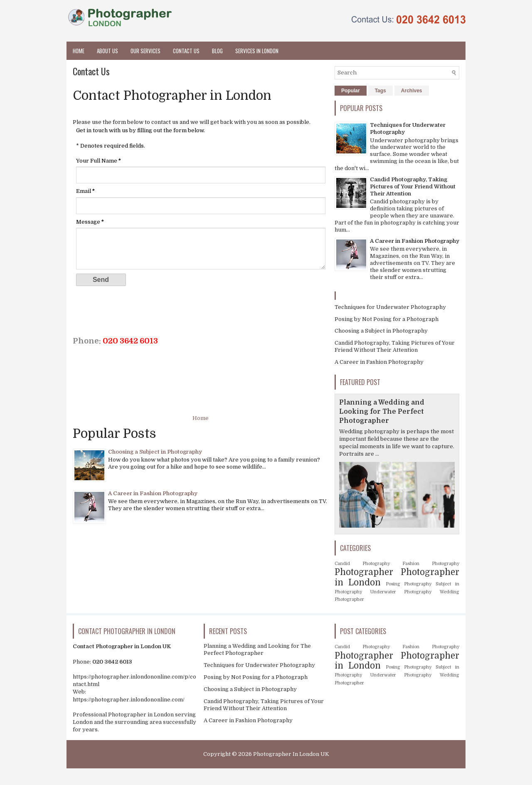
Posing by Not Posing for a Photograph (387, 319)
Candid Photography (362, 564)
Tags (381, 91)
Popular (351, 91)
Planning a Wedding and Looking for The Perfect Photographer (382, 412)
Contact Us (186, 51)
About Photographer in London (294, 776)
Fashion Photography (431, 564)
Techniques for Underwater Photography (390, 307)
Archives (412, 91)
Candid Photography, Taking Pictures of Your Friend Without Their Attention (413, 186)
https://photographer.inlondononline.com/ (129, 700)
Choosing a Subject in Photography (155, 452)
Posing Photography (409, 584)
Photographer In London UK (291, 754)
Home (79, 51)
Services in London (257, 51)
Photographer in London (230, 776)
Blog (217, 51)
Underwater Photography (401, 592)
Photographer (364, 572)
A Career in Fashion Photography (153, 493)
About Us (107, 51)
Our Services (145, 51)
